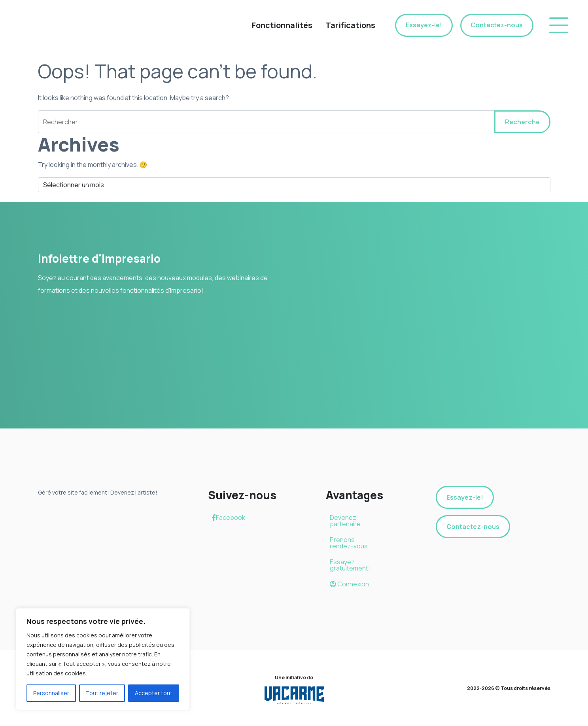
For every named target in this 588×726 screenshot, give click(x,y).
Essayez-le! (423, 25)
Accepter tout (154, 693)
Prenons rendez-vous (349, 543)
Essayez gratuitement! (350, 565)
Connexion (349, 584)
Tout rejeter (102, 693)
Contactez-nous (496, 25)
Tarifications (349, 25)
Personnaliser (51, 693)
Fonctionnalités (281, 25)
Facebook (229, 517)
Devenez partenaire (345, 521)
